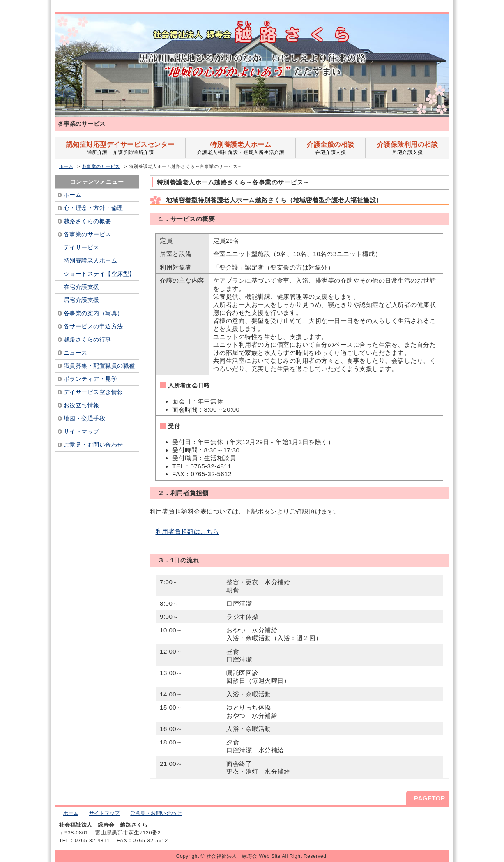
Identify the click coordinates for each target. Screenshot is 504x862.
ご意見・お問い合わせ (156, 813)
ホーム (66, 166)
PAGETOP (428, 798)
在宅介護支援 (331, 148)
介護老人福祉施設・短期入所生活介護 (240, 148)
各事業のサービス (101, 166)
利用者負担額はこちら (188, 531)
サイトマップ (105, 813)
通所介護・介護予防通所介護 (121, 148)
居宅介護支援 (407, 148)
